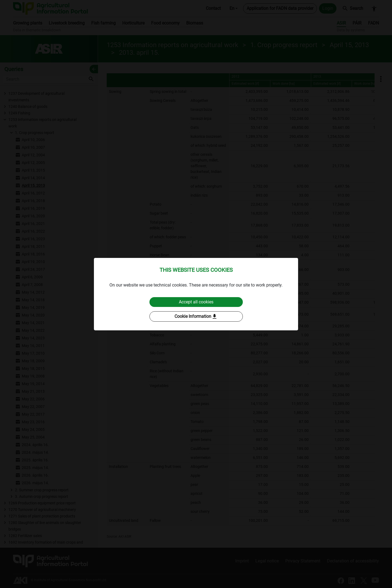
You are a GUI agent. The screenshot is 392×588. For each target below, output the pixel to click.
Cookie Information (196, 316)
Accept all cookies (196, 302)
